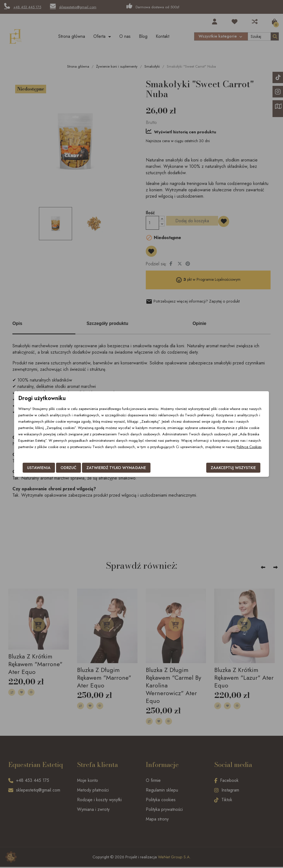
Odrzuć (61, 468)
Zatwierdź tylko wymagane (109, 468)
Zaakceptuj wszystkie (241, 468)
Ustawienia (32, 468)
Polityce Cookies (190, 447)
